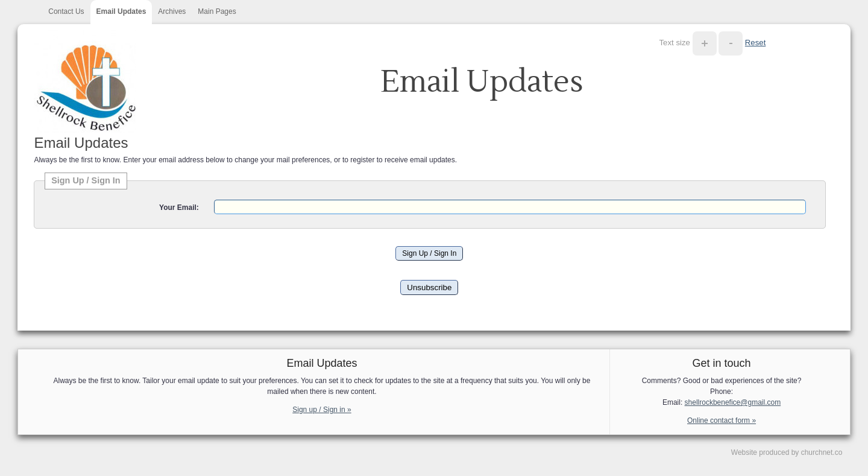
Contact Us (66, 11)
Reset (755, 43)
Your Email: (179, 208)
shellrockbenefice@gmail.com (733, 402)
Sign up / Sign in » (322, 410)
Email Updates (121, 11)
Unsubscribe (429, 287)
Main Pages (217, 11)
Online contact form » (722, 420)
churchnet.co (822, 452)
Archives (172, 11)
